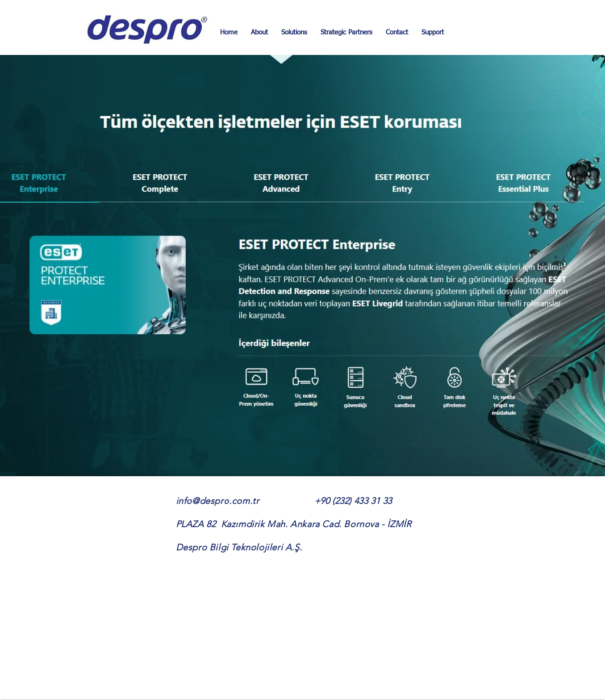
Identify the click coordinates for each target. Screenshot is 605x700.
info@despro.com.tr (218, 501)
